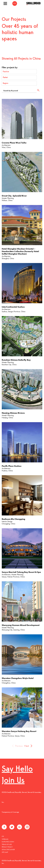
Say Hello (17, 769)
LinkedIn (19, 827)
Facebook (4, 827)
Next (27, 746)
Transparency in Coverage (10, 812)
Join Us (13, 781)
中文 (15, 3)
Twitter (12, 827)
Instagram (27, 827)
